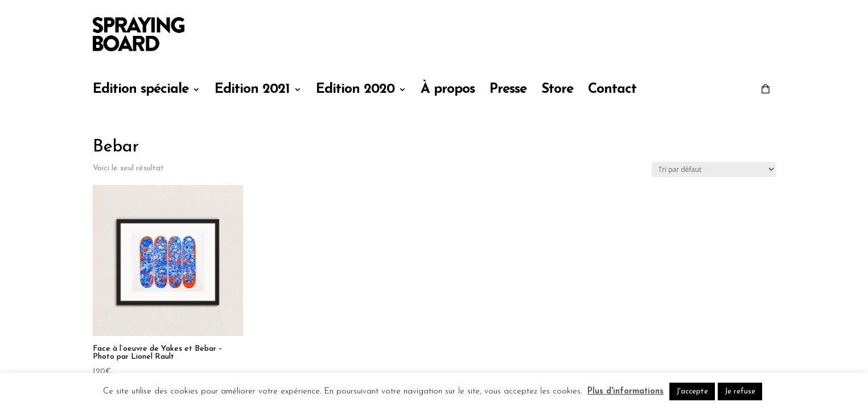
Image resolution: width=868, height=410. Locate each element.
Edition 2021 (252, 91)
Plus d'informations (626, 391)
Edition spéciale (141, 91)
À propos (448, 91)
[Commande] (714, 169)
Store (557, 91)
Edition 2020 (355, 91)
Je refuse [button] (740, 391)
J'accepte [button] (692, 391)
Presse (508, 91)
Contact (612, 91)
